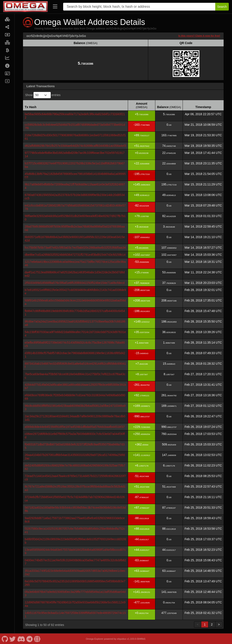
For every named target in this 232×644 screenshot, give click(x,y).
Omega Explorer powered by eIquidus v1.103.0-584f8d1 (116, 639)
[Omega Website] (37, 639)
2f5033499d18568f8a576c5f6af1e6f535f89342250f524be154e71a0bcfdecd (75, 283)
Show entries (43, 95)
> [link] (219, 624)
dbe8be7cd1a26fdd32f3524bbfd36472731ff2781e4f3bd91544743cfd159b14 (75, 255)
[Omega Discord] (21, 639)
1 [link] (205, 624)
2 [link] (212, 624)
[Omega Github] (5, 639)
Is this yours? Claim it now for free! (199, 36)
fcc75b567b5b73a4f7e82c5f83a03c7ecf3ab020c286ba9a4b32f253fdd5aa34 (75, 248)
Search (222, 7)
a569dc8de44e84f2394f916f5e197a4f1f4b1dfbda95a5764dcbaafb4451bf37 (75, 427)
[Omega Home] (25, 7)
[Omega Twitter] (13, 639)
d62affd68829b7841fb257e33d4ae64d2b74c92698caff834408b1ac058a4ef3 (75, 146)
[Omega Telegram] (30, 639)
